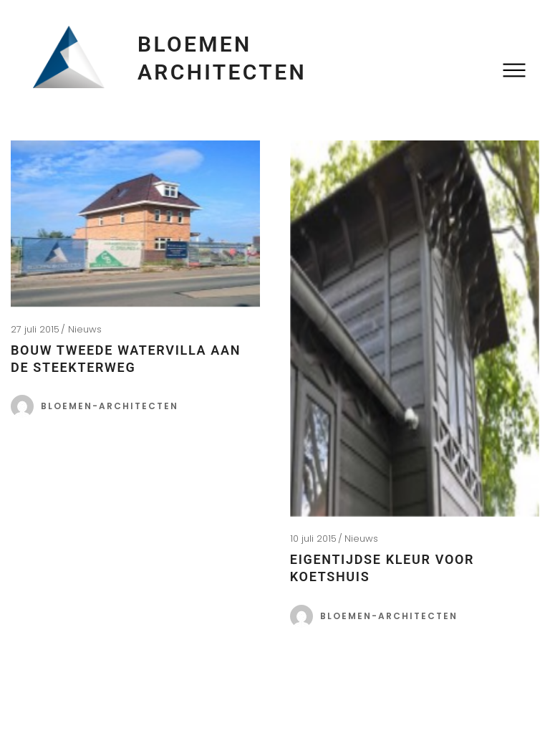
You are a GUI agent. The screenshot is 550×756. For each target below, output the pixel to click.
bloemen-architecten (110, 406)
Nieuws (85, 329)
